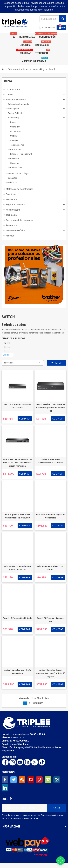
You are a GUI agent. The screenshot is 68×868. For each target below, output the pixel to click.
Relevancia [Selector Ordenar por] (8, 363)
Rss (22, 780)
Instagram (57, 780)
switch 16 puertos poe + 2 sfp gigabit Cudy (17, 672)
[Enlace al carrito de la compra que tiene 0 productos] (62, 28)
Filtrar (57, 363)
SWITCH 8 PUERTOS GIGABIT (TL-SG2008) (17, 406)
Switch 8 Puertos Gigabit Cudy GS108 (51, 568)
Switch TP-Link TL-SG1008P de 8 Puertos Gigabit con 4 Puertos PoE (51, 408)
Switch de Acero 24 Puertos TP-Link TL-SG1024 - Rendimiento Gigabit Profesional (17, 463)
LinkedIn (5, 788)
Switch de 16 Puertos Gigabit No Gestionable (51, 516)
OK (57, 808)
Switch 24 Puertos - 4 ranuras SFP (51, 620)
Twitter (14, 780)
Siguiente (39, 703)
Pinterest (39, 780)
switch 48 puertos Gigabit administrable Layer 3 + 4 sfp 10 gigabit (51, 673)
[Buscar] (53, 19)
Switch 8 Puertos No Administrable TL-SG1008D (51, 461)
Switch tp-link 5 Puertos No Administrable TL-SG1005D (17, 516)
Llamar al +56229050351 (16, 741)
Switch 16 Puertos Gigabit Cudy (17, 618)
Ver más (8, 355)
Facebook (5, 780)
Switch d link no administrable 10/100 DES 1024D (17, 568)
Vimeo (48, 780)
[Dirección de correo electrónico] (24, 808)
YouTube (31, 780)
